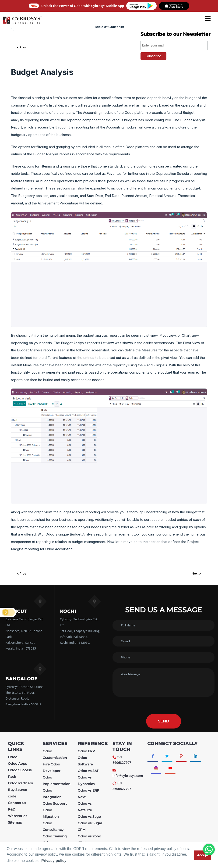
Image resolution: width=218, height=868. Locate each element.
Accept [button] (203, 855)
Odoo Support (55, 804)
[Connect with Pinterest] (181, 756)
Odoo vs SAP (88, 771)
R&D (12, 809)
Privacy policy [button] (54, 861)
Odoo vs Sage (89, 817)
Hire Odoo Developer (52, 768)
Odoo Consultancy (53, 826)
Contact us (17, 803)
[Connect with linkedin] (195, 756)
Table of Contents (109, 27)
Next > (196, 573)
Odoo (13, 757)
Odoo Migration (51, 813)
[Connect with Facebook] (153, 756)
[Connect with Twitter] (167, 756)
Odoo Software (85, 761)
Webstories (18, 816)
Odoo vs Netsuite (85, 807)
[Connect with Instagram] (156, 768)
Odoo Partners (20, 783)
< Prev (22, 47)
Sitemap (15, 822)
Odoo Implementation (57, 781)
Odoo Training (55, 836)
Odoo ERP (86, 751)
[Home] (22, 23)
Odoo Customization (55, 754)
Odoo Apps (17, 764)
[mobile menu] (208, 18)
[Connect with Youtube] (170, 768)
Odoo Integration (52, 794)
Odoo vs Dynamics (86, 781)
